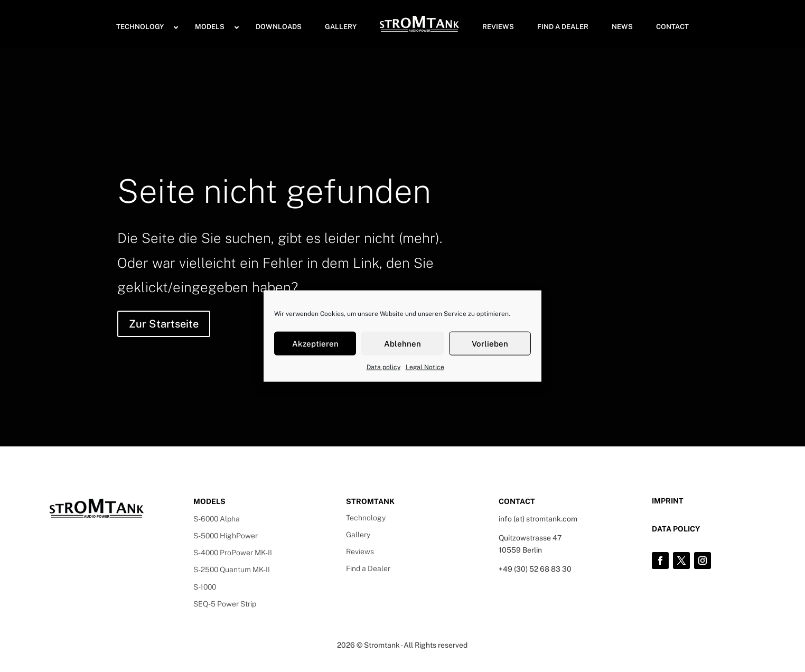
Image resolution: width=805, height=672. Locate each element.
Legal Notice (425, 367)
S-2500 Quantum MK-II (232, 570)
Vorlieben (490, 343)
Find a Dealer (368, 568)
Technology (366, 518)
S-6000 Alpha (217, 519)
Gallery (358, 535)
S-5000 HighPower (226, 536)
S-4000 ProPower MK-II (233, 553)
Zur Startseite (164, 324)
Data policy (383, 367)
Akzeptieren (315, 343)
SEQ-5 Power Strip (225, 604)
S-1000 (205, 587)
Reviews (360, 552)
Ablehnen (402, 343)
